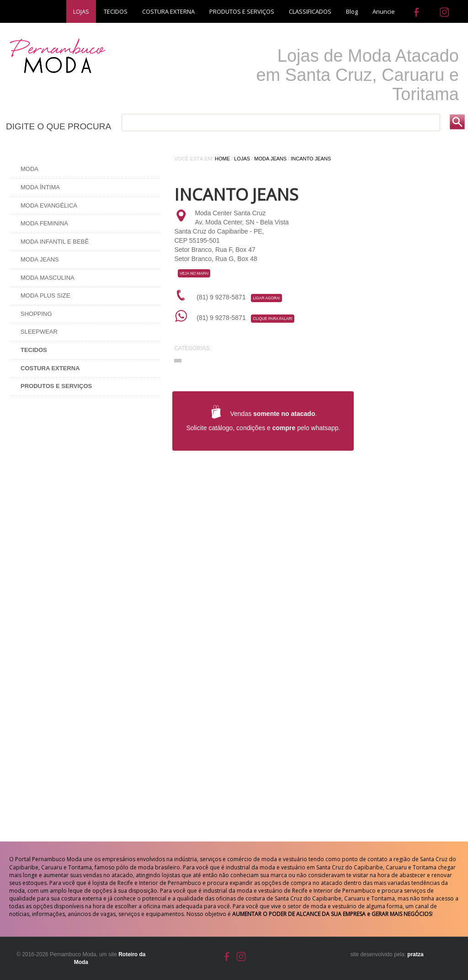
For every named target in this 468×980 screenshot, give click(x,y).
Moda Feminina (44, 223)
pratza (415, 954)
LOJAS (81, 11)
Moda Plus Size (45, 296)
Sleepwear (39, 332)
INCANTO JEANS (311, 159)
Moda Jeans (40, 259)
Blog (352, 11)
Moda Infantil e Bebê (55, 242)
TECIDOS (116, 11)
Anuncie (384, 11)
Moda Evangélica (49, 205)
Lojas (242, 159)
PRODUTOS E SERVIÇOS (242, 11)
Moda (29, 169)
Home (222, 159)
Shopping (36, 314)
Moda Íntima (40, 187)
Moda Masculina (48, 278)
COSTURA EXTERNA (168, 11)
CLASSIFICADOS (310, 11)
